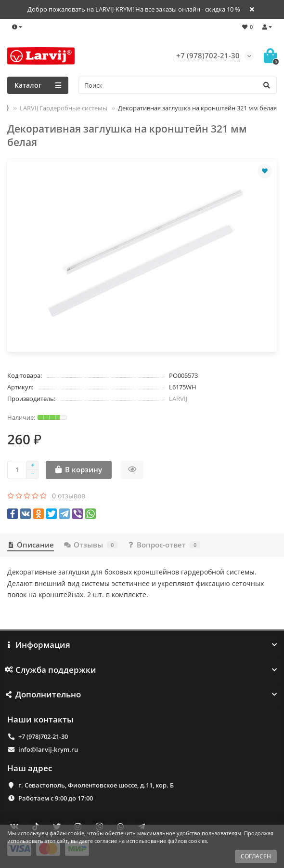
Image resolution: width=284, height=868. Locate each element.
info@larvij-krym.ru (48, 749)
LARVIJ (178, 399)
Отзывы (90, 545)
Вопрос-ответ (164, 545)
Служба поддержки (142, 670)
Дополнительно (142, 694)
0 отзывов (69, 496)
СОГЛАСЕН (256, 856)
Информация (142, 645)
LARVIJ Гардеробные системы (64, 108)
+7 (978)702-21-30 (43, 736)
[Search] (177, 85)
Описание (31, 545)
